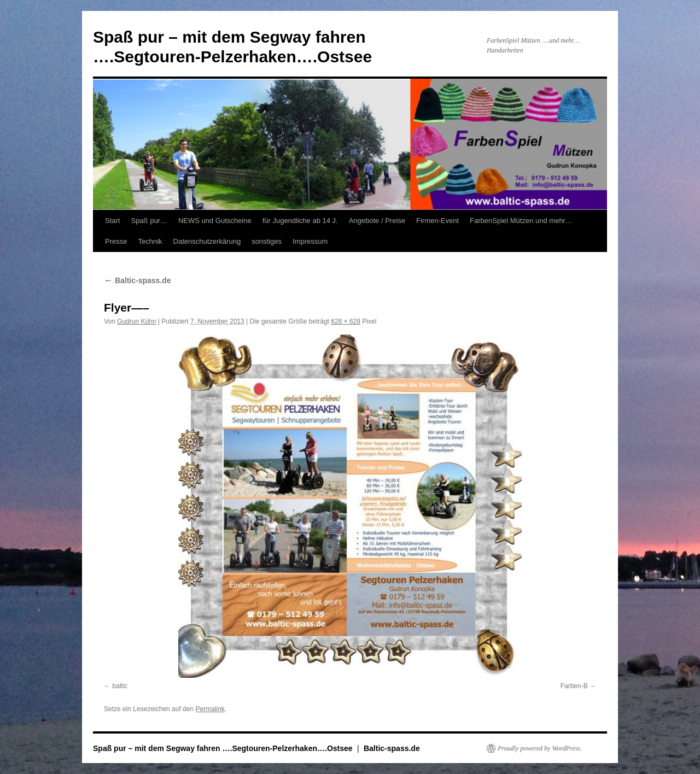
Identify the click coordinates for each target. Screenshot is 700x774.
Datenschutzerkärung (207, 241)
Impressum (310, 241)
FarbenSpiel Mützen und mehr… (521, 221)
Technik (150, 241)
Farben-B (574, 686)
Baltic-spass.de (138, 280)
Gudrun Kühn (136, 321)
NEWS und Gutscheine (215, 221)
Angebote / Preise (377, 221)
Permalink (210, 709)
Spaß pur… (149, 221)
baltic (120, 686)
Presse (116, 241)
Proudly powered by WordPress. (540, 748)
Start (112, 221)
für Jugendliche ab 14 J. (300, 221)
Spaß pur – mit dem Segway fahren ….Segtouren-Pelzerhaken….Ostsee (224, 748)
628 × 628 (346, 321)
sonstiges (267, 241)
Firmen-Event (437, 221)
